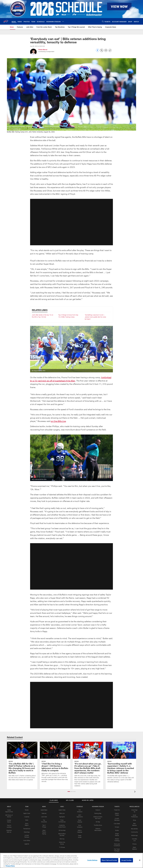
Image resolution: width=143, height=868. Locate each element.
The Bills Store (98, 825)
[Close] (140, 860)
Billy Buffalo (134, 829)
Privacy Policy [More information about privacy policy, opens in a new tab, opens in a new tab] (10, 866)
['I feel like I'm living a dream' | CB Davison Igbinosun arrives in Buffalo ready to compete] (55, 763)
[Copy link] (110, 50)
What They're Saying (44, 832)
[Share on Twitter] (102, 51)
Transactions (27, 829)
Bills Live (62, 813)
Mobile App (134, 835)
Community (134, 832)
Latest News (44, 810)
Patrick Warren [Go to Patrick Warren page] (43, 50)
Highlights (62, 817)
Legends (27, 844)
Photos (134, 844)
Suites (117, 830)
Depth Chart (27, 813)
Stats (27, 820)
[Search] (103, 21)
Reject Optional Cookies (109, 860)
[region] (71, 860)
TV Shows (62, 847)
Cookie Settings (92, 860)
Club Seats (117, 824)
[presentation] (135, 792)
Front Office (27, 840)
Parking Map (98, 813)
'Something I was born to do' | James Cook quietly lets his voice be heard (95, 317)
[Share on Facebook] (98, 51)
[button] (69, 792)
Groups (117, 827)
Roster (27, 810)
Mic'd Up (62, 839)
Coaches (27, 817)
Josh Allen (44, 817)
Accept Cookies (126, 860)
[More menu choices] (63, 21)
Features (44, 813)
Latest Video (62, 810)
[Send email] (106, 51)
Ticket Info (117, 810)
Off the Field (62, 830)
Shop (134, 820)
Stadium (98, 810)
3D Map (98, 822)
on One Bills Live (58, 421)
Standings (27, 832)
